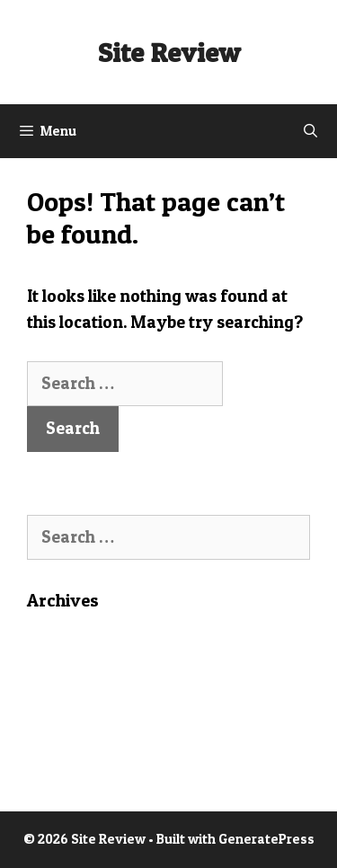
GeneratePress (266, 839)
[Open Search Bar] (310, 131)
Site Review (169, 52)
